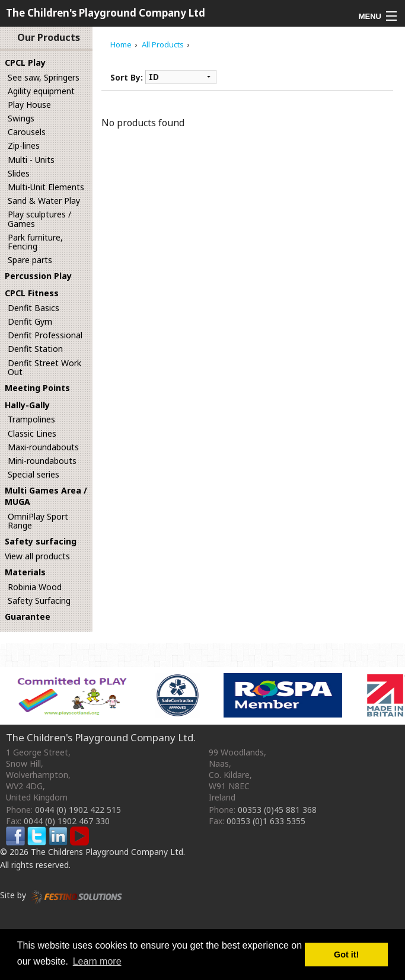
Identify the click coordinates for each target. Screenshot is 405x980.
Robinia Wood (35, 587)
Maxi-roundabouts (43, 447)
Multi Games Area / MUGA (46, 496)
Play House (29, 105)
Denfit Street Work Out (44, 367)
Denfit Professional (45, 335)
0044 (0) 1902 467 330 (67, 821)
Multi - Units (31, 160)
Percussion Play (38, 276)
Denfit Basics (34, 308)
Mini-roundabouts (42, 461)
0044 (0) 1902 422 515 (78, 810)
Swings (21, 118)
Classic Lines (32, 433)
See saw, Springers (44, 77)
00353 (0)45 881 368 (277, 810)
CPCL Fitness (32, 293)
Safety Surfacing (39, 601)
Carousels (27, 132)
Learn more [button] (97, 961)
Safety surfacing (41, 541)
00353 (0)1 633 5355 (266, 821)
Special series (34, 474)
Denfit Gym (30, 321)
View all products (37, 556)
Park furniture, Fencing (35, 242)
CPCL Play (25, 63)
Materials (25, 572)
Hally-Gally (27, 405)
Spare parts (30, 260)
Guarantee (28, 616)
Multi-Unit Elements (46, 187)
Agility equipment (41, 91)
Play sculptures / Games (39, 219)
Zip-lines (24, 145)
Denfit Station (35, 349)
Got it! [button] (346, 955)
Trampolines (31, 419)
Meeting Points (37, 388)
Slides (19, 173)
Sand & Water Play (44, 201)
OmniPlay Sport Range (38, 521)
